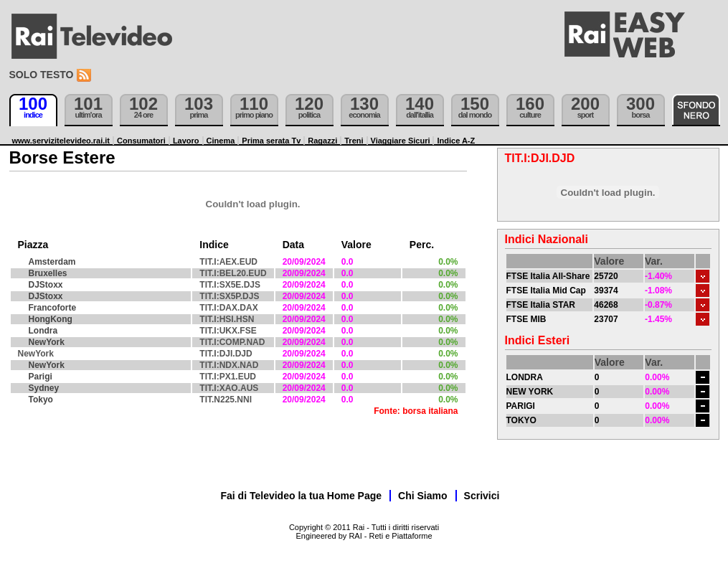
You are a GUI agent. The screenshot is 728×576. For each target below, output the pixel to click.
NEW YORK (530, 392)
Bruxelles (48, 273)
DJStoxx (46, 285)
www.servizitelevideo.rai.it (61, 141)
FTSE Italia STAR (541, 305)
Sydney (44, 388)
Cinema (221, 141)
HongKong (51, 319)
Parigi (41, 377)
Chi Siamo (422, 496)
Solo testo (42, 75)
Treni (354, 141)
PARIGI (521, 406)
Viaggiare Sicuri (401, 141)
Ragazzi (322, 141)
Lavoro (186, 141)
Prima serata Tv (271, 141)
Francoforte (53, 308)
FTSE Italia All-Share (548, 276)
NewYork (47, 342)
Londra (43, 331)
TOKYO (521, 420)
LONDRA (525, 377)
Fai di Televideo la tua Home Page (302, 496)
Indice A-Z (456, 141)
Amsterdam (52, 262)
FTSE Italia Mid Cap (546, 291)
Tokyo (41, 400)
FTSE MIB (526, 319)
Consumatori (141, 141)
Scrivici (482, 496)
